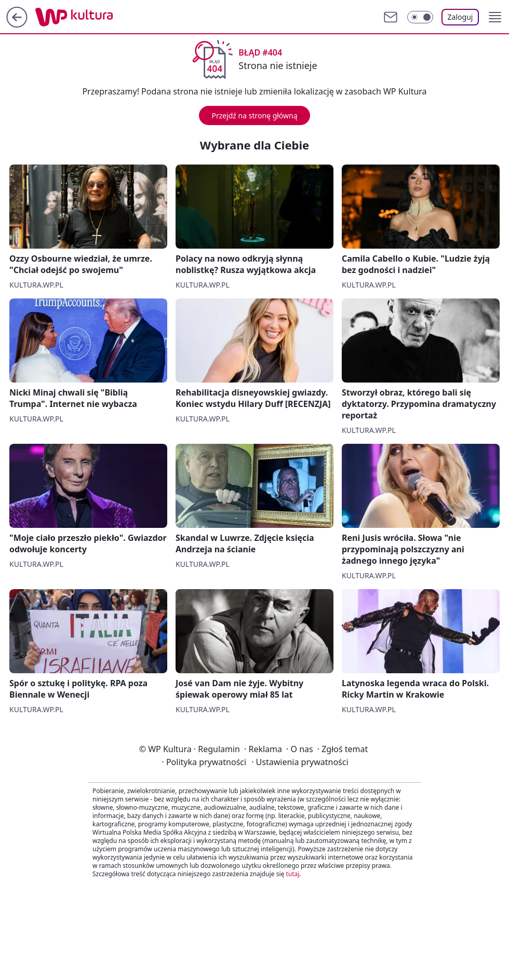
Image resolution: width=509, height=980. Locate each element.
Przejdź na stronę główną (254, 115)
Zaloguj (460, 17)
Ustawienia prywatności (300, 762)
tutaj (292, 874)
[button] (495, 17)
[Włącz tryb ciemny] (420, 17)
